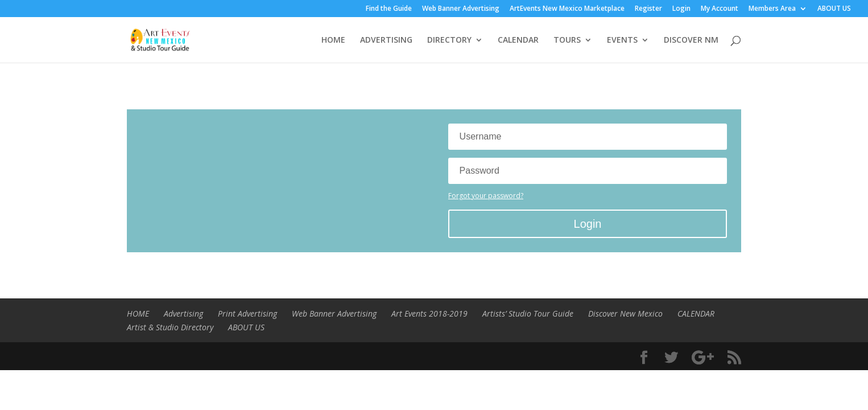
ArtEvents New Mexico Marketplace (567, 9)
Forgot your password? (486, 196)
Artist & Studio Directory (170, 327)
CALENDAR (518, 40)
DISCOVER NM (691, 40)
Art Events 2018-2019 (429, 313)
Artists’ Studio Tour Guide (528, 313)
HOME (333, 40)
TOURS (567, 40)
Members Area (772, 9)
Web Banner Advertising (461, 9)
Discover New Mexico (625, 313)
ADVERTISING (386, 40)
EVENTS (622, 40)
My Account (720, 9)
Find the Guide (389, 9)
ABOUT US (834, 9)
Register (648, 9)
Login (681, 9)
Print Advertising (247, 313)
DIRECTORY (449, 40)
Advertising (183, 313)
